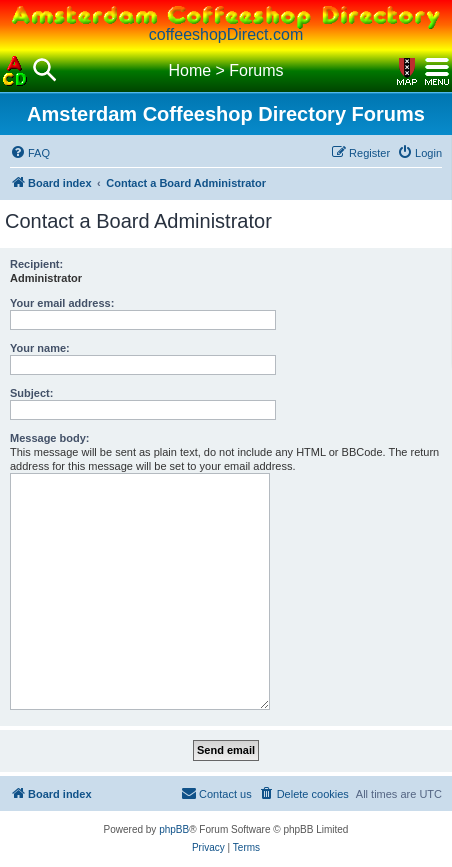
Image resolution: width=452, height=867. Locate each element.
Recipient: (36, 264)
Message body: (49, 438)
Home (189, 70)
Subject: (31, 393)
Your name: (40, 348)
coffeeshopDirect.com (226, 34)
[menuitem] (30, 153)
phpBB (174, 829)
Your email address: (62, 303)
